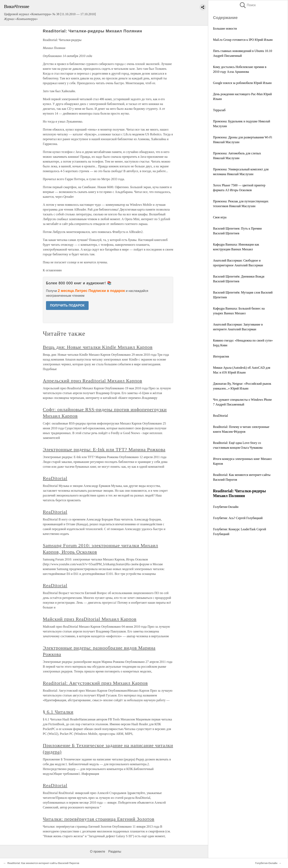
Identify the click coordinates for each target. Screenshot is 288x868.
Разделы (115, 852)
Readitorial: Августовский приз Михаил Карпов (95, 683)
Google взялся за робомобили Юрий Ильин (242, 83)
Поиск (247, 5)
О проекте (97, 852)
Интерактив (221, 356)
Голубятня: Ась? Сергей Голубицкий (238, 518)
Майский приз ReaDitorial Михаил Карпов (90, 619)
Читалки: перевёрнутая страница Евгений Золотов (99, 819)
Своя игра (220, 217)
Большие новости (225, 28)
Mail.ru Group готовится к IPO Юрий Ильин (243, 40)
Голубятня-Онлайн (226, 507)
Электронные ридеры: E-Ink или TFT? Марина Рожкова (104, 449)
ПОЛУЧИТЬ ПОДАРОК (67, 305)
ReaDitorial (220, 416)
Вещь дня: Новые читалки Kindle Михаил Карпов (98, 347)
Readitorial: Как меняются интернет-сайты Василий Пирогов (43, 863)
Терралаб (219, 110)
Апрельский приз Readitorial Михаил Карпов (92, 381)
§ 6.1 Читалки (58, 712)
